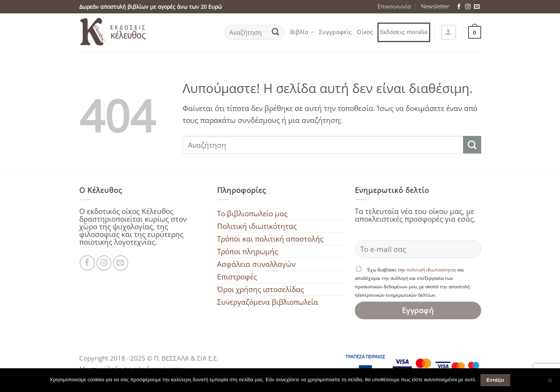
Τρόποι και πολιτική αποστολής (270, 239)
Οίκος (365, 32)
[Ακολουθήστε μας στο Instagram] (468, 7)
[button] (449, 32)
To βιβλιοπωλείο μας (252, 213)
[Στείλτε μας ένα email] (477, 7)
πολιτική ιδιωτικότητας (431, 270)
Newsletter (435, 6)
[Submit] (275, 33)
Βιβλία (302, 32)
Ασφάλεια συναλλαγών (256, 264)
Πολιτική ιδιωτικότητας (257, 226)
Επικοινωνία (394, 6)
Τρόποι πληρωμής (247, 251)
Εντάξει (495, 380)
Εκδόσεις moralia (404, 32)
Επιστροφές (237, 277)
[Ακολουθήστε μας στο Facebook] (459, 7)
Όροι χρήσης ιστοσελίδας (260, 289)
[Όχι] (550, 382)
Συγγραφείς (335, 32)
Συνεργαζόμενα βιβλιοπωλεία (268, 302)
